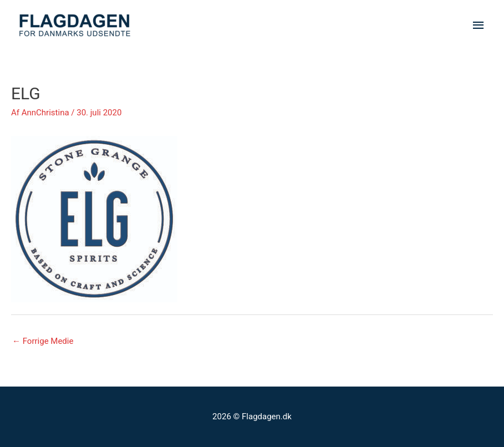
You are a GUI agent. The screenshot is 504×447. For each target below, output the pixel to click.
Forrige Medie (43, 341)
